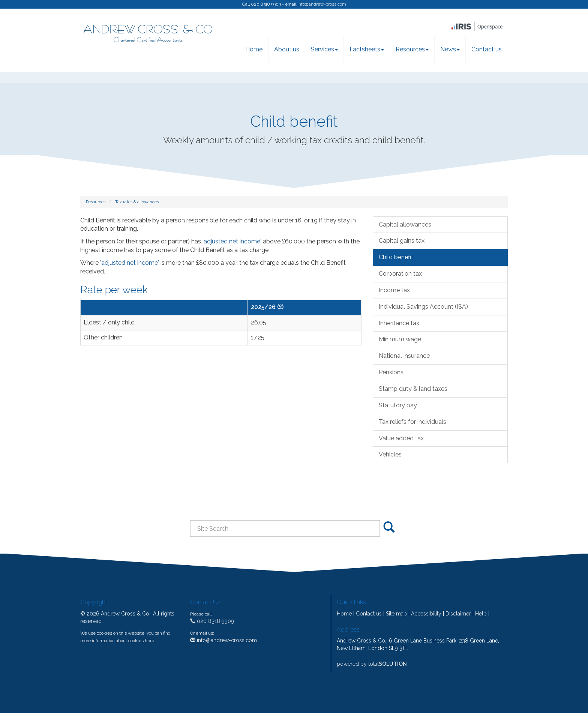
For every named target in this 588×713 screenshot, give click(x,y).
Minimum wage (400, 339)
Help (481, 614)
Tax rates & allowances (137, 202)
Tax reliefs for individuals (412, 422)
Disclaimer (458, 614)
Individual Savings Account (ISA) (423, 307)
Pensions (391, 372)
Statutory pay (398, 405)
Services (324, 49)
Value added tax (401, 438)
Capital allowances (405, 224)
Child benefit (396, 257)
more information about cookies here (117, 641)
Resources (412, 49)
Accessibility (426, 614)
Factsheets (367, 49)
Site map (396, 614)
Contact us (487, 49)
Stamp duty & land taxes (413, 389)
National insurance (404, 356)
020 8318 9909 (212, 621)
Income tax (394, 290)
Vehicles (390, 454)
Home (254, 49)
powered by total (372, 664)
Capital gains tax (402, 241)
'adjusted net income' (232, 241)
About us (287, 49)
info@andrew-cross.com (322, 4)
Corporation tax (400, 274)
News (450, 49)
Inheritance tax (399, 323)
